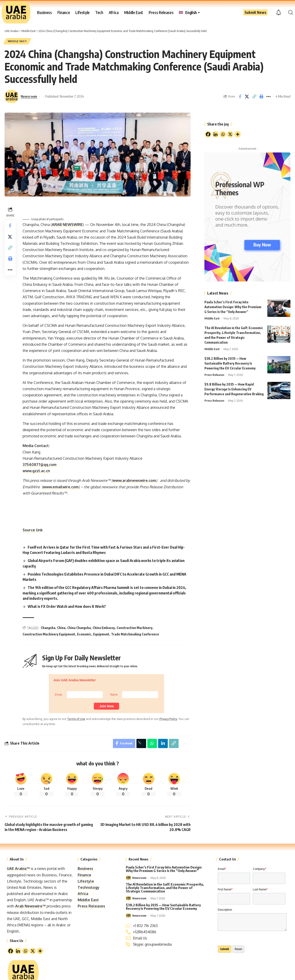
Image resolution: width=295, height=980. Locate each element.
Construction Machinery (134, 628)
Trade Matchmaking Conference (135, 634)
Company (260, 869)
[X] (33, 951)
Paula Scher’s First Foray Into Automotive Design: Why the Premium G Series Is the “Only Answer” (233, 306)
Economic (84, 634)
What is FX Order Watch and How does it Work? (67, 606)
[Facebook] (11, 951)
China (61, 628)
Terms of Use (76, 719)
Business (85, 869)
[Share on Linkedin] (163, 743)
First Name (225, 889)
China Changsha (79, 628)
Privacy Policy (168, 719)
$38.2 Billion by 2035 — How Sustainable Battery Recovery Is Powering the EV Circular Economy (230, 363)
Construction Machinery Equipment (49, 634)
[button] (291, 12)
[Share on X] (247, 97)
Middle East (17, 41)
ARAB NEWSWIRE (67, 225)
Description (225, 910)
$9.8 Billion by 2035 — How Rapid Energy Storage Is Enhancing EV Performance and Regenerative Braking (234, 388)
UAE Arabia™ (18, 869)
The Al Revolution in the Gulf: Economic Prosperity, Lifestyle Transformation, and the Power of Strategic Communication (165, 888)
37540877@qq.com (40, 465)
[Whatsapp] (25, 951)
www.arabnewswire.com (134, 480)
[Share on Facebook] (240, 97)
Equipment (101, 634)
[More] (40, 951)
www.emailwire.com (61, 487)
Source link (33, 530)
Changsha (48, 628)
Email (222, 869)
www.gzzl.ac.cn (36, 471)
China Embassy (104, 628)
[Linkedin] (18, 951)
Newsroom (29, 97)
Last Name (260, 889)
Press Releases (214, 374)
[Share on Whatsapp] (152, 743)
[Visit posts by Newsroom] (12, 97)
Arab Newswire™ (30, 906)
